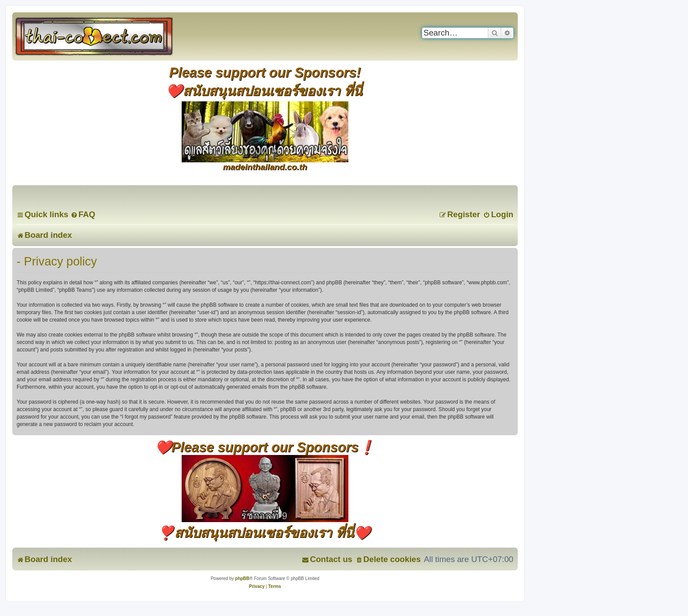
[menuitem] (83, 214)
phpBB (242, 578)
